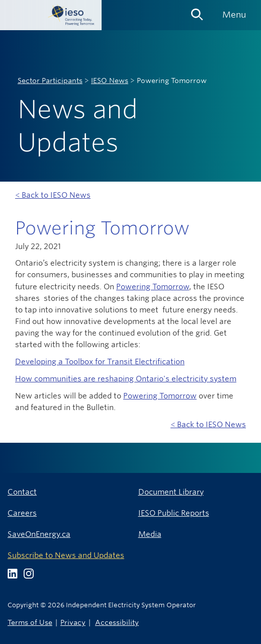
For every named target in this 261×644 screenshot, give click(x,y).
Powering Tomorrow (153, 287)
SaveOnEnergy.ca (39, 534)
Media (150, 534)
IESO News (110, 80)
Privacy (73, 622)
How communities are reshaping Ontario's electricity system (126, 379)
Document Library (171, 492)
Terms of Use (30, 622)
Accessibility (117, 622)
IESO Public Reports (174, 513)
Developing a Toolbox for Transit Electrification (100, 361)
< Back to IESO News (53, 195)
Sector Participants (50, 80)
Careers (22, 513)
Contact (22, 492)
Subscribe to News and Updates (66, 555)
